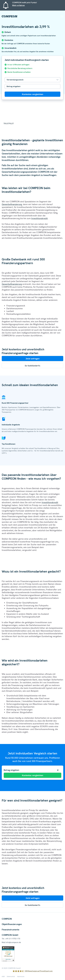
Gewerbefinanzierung (12, 204)
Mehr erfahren (18, 5)
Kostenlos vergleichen (33, 94)
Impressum (21, 976)
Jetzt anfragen (33, 359)
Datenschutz (11, 976)
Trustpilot (9, 124)
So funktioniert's (32, 366)
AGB (3, 976)
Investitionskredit (39, 218)
